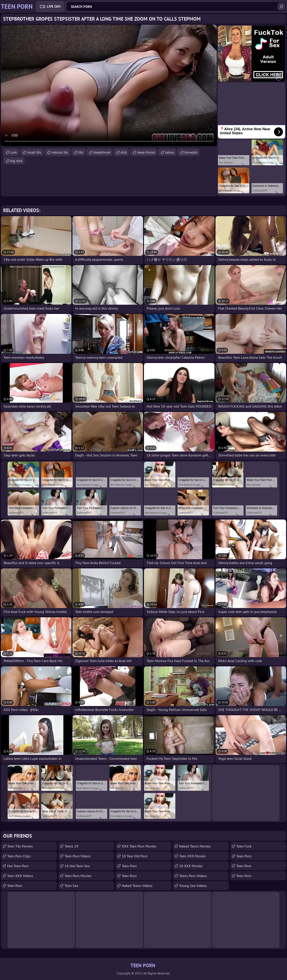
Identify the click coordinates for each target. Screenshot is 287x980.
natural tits (60, 152)
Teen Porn (15, 886)
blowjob (191, 152)
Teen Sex (71, 886)
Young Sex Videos (193, 886)
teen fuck (244, 846)
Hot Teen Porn (18, 866)
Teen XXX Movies (192, 856)
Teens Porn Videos (193, 876)
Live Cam (54, 6)
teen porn (129, 866)
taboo (170, 152)
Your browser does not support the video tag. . (109, 85)
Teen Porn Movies (78, 876)
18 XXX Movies (191, 866)
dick (124, 152)
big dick (16, 161)
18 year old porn (135, 856)
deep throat (146, 152)
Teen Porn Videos (78, 856)
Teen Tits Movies (20, 846)
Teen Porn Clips (19, 856)
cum (14, 152)
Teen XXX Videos (20, 876)
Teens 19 (71, 846)
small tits (34, 152)
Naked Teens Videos (137, 886)
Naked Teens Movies (195, 846)
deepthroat (102, 152)
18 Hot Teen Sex (77, 866)
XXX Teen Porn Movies (139, 846)
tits (81, 152)
